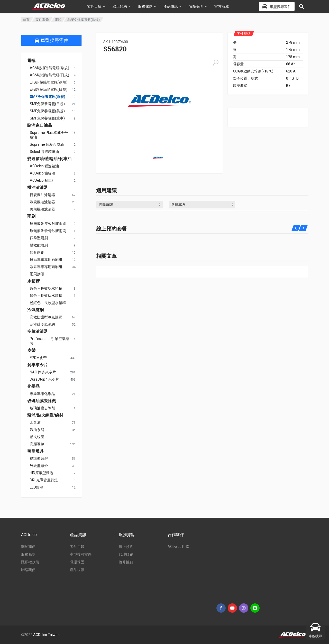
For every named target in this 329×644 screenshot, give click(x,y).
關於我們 (28, 547)
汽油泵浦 (37, 430)
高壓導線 (37, 444)
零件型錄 (42, 20)
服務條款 (28, 554)
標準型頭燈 (39, 458)
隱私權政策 (30, 562)
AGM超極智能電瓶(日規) (49, 75)
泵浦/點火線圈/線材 (45, 415)
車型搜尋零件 (51, 40)
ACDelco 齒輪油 (43, 173)
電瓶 (58, 20)
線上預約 (121, 6)
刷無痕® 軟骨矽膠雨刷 (48, 231)
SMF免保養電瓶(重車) (47, 118)
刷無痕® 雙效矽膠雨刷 (48, 224)
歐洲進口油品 (40, 125)
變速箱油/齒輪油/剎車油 (49, 159)
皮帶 (31, 351)
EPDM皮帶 (38, 358)
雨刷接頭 (37, 274)
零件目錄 (96, 6)
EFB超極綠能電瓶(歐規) (49, 82)
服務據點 (147, 6)
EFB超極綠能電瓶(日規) (49, 89)
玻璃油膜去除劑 (42, 401)
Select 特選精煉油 (44, 152)
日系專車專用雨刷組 (46, 260)
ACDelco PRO (179, 547)
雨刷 (31, 216)
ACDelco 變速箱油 (44, 166)
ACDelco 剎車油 (43, 180)
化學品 (33, 387)
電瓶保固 (198, 6)
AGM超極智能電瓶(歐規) (49, 68)
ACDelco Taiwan (46, 635)
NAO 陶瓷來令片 (43, 372)
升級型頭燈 (39, 466)
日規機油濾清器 (42, 195)
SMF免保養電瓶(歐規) (48, 97)
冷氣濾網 (35, 310)
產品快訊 (172, 6)
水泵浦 (35, 422)
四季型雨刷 (39, 238)
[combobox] (129, 205)
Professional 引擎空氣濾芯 (49, 341)
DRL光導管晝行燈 (44, 480)
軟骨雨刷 (37, 252)
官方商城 (222, 6)
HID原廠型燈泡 (42, 473)
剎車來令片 (38, 365)
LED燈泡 (36, 487)
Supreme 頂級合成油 (47, 144)
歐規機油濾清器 (42, 202)
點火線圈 (37, 437)
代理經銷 (126, 554)
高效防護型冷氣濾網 (46, 317)
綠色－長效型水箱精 (46, 296)
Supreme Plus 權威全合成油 (49, 135)
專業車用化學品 (42, 394)
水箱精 (33, 281)
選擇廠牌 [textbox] (106, 205)
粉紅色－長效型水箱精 (48, 303)
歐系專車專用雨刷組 (46, 267)
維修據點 (126, 562)
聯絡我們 (28, 570)
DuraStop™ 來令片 (44, 379)
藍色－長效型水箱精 (46, 288)
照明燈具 (35, 451)
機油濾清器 (38, 188)
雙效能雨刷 (39, 245)
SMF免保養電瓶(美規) (47, 111)
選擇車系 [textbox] (178, 205)
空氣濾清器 (38, 332)
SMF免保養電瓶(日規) (47, 104)
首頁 (26, 20)
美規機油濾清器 (42, 209)
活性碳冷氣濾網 (42, 324)
